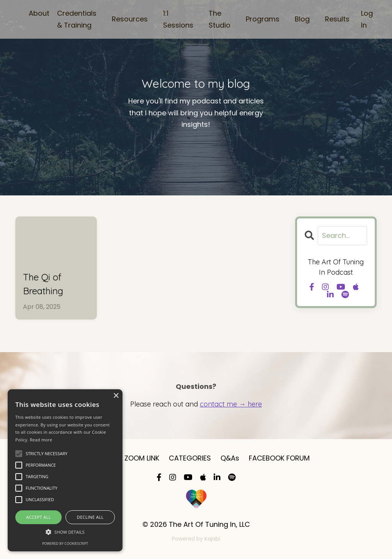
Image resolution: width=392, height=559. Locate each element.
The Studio (220, 19)
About (39, 13)
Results (337, 19)
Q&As (230, 458)
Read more (41, 440)
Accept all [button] (38, 517)
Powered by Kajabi (196, 539)
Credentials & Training (77, 19)
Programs (263, 19)
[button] (65, 532)
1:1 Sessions (178, 19)
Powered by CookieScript (65, 543)
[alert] (65, 470)
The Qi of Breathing (43, 284)
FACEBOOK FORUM (279, 458)
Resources (130, 19)
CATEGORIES (190, 458)
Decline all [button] (90, 517)
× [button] (116, 396)
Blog (302, 19)
